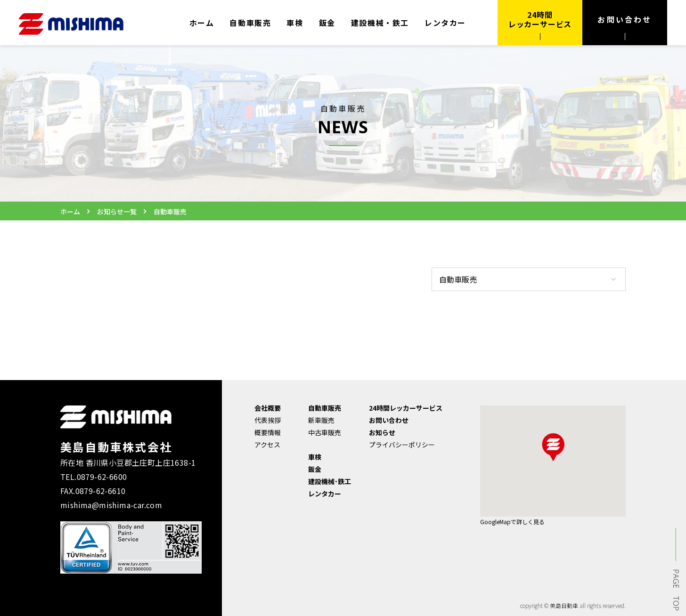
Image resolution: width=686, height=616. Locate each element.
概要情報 (268, 432)
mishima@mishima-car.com (111, 505)
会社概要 (268, 408)
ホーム (202, 23)
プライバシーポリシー (402, 445)
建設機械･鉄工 (330, 481)
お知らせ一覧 (117, 211)
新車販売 (321, 420)
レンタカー (445, 23)
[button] (553, 447)
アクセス (267, 445)
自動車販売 (250, 23)
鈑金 (327, 23)
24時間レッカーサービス (406, 408)
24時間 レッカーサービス (540, 19)
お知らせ (382, 432)
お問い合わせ (625, 19)
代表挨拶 (268, 420)
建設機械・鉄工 (380, 23)
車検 (295, 23)
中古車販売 (325, 432)
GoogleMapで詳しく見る (512, 522)
